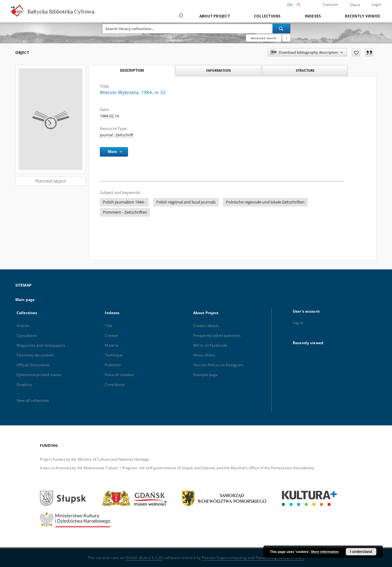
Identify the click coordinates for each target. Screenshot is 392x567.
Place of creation (119, 375)
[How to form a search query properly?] (286, 38)
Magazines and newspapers (41, 345)
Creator (111, 335)
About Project (215, 16)
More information (325, 552)
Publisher (113, 365)
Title (109, 326)
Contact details (206, 326)
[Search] (281, 29)
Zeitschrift (124, 135)
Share (355, 5)
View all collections (33, 400)
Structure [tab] (305, 70)
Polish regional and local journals (186, 202)
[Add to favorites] (356, 52)
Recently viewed (362, 16)
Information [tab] (219, 70)
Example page (205, 375)
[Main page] (181, 16)
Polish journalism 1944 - (124, 202)
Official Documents (33, 365)
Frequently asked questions (217, 335)
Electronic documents (35, 355)
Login (377, 4)
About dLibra (204, 355)
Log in (298, 323)
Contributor (115, 384)
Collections (267, 16)
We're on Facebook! (210, 345)
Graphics (24, 384)
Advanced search (264, 38)
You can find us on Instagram (218, 365)
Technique (114, 355)
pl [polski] (299, 5)
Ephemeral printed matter (39, 375)
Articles (23, 326)
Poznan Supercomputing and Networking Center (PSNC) (253, 558)
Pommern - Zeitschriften (125, 212)
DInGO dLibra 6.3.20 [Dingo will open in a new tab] (144, 558)
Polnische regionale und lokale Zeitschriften (265, 202)
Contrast (330, 4)
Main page (25, 300)
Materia (112, 345)
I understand (361, 552)
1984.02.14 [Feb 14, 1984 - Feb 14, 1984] (109, 116)
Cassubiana (27, 335)
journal (106, 135)
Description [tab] (132, 70)
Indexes (313, 16)
